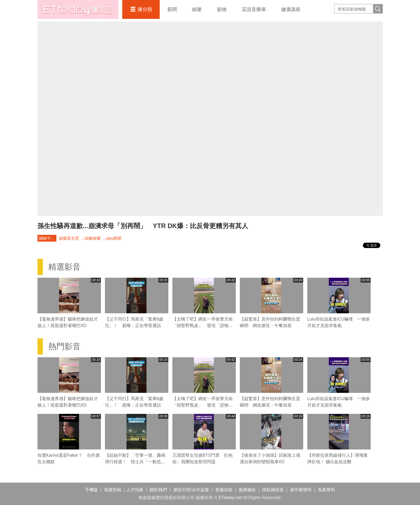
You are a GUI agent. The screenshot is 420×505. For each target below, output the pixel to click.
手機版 (91, 490)
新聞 (172, 9)
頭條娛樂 (93, 238)
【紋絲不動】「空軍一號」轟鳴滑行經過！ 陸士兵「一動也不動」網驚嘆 (135, 462)
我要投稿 (113, 490)
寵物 (222, 9)
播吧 (78, 9)
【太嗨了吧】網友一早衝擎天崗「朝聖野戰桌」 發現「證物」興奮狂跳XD (203, 326)
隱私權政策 (273, 490)
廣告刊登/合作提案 (191, 490)
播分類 (145, 9)
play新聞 (114, 238)
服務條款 (247, 490)
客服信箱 (224, 490)
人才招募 (135, 490)
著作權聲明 (301, 490)
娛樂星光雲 (69, 238)
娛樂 (197, 9)
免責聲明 (326, 490)
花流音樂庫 (254, 9)
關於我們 (158, 490)
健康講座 (291, 9)
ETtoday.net (230, 498)
